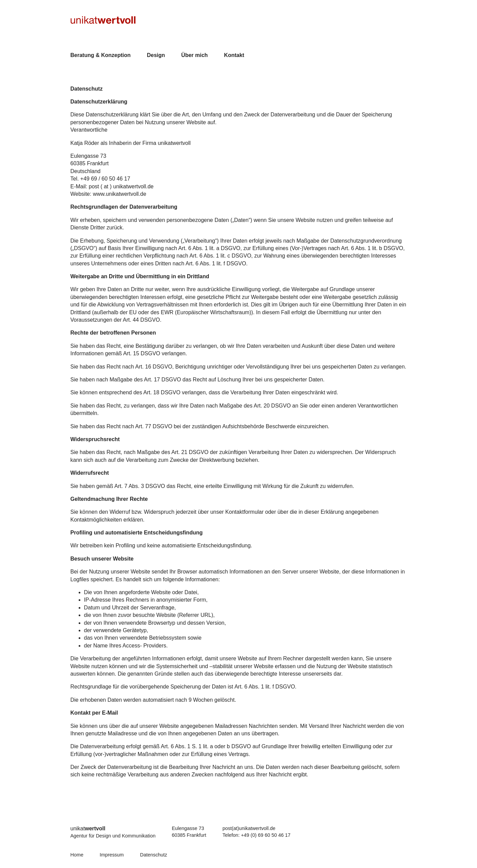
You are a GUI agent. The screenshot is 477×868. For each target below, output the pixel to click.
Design (156, 55)
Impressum (112, 855)
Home (77, 855)
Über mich (195, 55)
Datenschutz (154, 855)
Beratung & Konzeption (101, 55)
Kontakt (234, 55)
